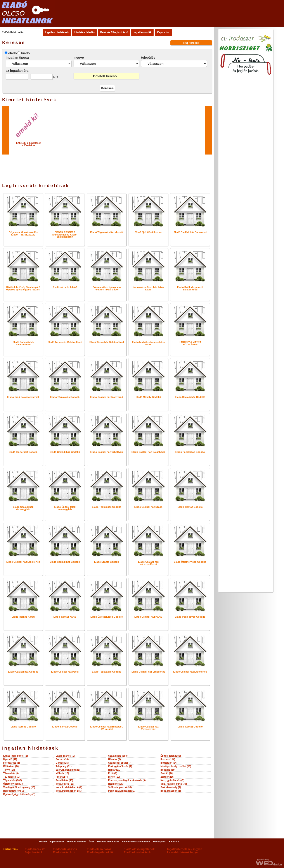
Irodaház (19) (168, 770)
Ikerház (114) (168, 759)
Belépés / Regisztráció (114, 32)
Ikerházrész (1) (12, 763)
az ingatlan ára (17, 71)
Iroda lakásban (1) (171, 791)
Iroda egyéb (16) (65, 784)
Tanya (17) (9, 770)
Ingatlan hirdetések (57, 32)
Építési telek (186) (171, 756)
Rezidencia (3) (116, 784)
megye (79, 57)
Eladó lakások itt (64, 852)
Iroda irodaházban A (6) (69, 787)
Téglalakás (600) (13, 780)
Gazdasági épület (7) (120, 763)
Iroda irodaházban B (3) (69, 791)
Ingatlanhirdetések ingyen (185, 849)
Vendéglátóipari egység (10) (19, 787)
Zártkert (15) (168, 777)
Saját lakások (34, 852)
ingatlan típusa (17, 57)
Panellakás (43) (64, 780)
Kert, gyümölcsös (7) (172, 780)
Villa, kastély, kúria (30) (174, 784)
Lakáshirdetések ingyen (183, 852)
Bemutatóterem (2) (14, 791)
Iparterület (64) (169, 763)
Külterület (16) (11, 766)
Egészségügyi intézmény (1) (19, 794)
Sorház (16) (62, 759)
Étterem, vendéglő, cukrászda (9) (127, 780)
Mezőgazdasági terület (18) (176, 766)
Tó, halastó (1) (11, 777)
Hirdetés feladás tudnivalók (136, 842)
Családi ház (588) (118, 756)
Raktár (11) (114, 770)
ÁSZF (92, 842)
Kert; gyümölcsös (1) (120, 766)
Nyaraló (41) (10, 759)
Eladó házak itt (35, 849)
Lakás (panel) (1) (65, 756)
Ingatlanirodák (142, 32)
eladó (13, 53)
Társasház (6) (11, 773)
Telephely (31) (64, 766)
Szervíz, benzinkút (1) (68, 770)
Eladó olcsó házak (99, 849)
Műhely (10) (62, 773)
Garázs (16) (62, 763)
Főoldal (43, 842)
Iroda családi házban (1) (122, 791)
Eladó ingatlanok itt (100, 852)
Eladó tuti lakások (65, 849)
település (148, 57)
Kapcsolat (163, 32)
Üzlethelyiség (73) (13, 784)
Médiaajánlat (160, 842)
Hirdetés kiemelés (77, 842)
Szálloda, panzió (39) (120, 787)
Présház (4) (62, 777)
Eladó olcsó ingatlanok (139, 849)
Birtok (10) (114, 777)
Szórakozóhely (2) (171, 787)
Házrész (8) (114, 759)
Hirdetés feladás (85, 32)
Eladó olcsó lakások (137, 852)
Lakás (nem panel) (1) (16, 756)
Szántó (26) (167, 773)
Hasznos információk (108, 842)
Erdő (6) (113, 773)
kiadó (25, 53)
